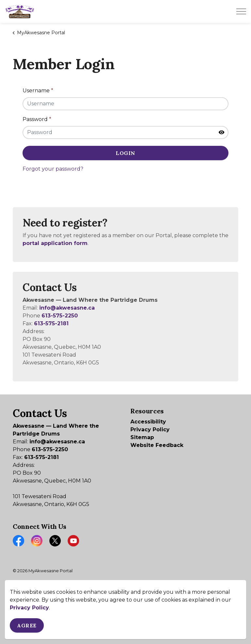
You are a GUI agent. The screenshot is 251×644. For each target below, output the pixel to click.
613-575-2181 (51, 323)
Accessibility (148, 422)
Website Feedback (157, 445)
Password (37, 119)
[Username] (125, 104)
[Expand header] (241, 11)
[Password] (125, 132)
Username (38, 91)
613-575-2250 (60, 316)
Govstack (47, 590)
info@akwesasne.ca (67, 308)
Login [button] (125, 153)
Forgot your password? (53, 169)
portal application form (55, 243)
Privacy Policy (29, 631)
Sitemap (142, 437)
